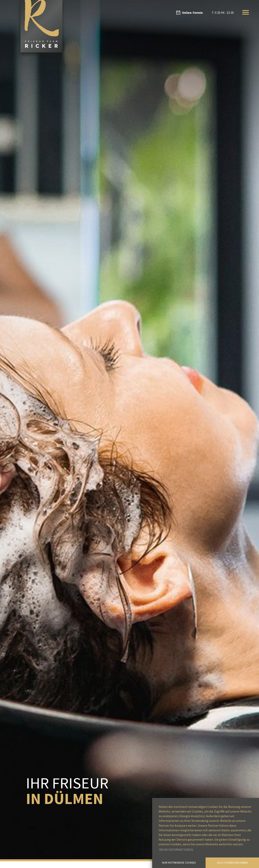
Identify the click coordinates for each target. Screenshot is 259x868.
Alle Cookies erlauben (232, 863)
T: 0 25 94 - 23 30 (223, 13)
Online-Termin (192, 13)
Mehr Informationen (176, 850)
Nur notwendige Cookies (179, 863)
